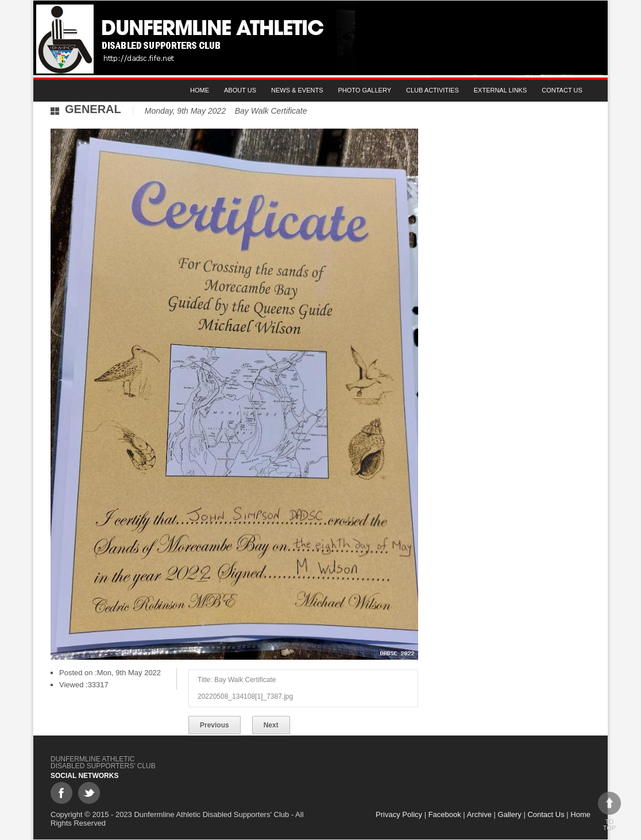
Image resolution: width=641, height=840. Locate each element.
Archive (479, 814)
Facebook (445, 814)
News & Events (297, 90)
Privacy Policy (399, 814)
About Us (240, 90)
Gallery (510, 814)
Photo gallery (365, 90)
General (93, 109)
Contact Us (562, 90)
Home (200, 90)
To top (609, 812)
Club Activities (433, 90)
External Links (501, 90)
